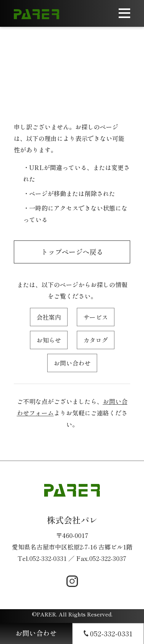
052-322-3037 (108, 558)
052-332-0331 (48, 558)
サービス (96, 317)
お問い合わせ (72, 363)
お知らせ (49, 340)
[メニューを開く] (124, 13)
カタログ (96, 340)
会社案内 (49, 317)
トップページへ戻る (72, 252)
